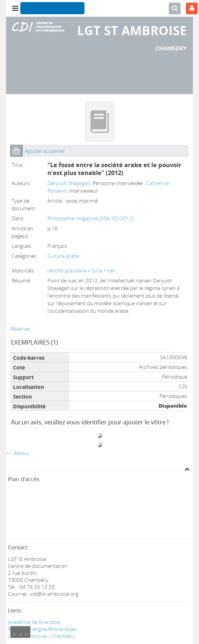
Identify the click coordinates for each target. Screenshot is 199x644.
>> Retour (18, 453)
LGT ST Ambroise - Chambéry (41, 636)
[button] (16, 151)
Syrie (97, 270)
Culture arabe (63, 256)
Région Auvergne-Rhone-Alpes (43, 629)
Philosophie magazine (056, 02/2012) (91, 218)
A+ (27, 634)
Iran (111, 270)
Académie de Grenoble (34, 622)
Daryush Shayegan (69, 183)
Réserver (21, 329)
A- (15, 634)
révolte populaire (68, 270)
